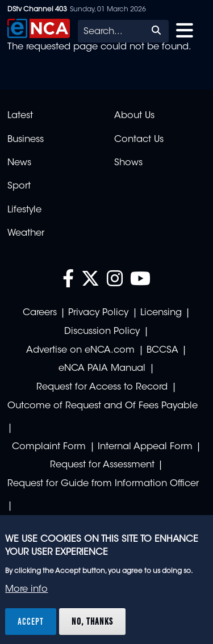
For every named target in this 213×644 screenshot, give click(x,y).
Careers (40, 313)
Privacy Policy (98, 313)
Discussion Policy (102, 332)
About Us (134, 116)
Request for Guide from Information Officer (103, 484)
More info (26, 589)
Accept (31, 621)
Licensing (161, 313)
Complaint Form (49, 447)
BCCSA (162, 350)
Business (26, 140)
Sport (19, 186)
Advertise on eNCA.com (80, 350)
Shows (128, 163)
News (19, 163)
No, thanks (92, 621)
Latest (20, 116)
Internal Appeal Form (145, 447)
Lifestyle (24, 210)
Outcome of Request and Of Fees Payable (103, 406)
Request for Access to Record (102, 387)
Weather (26, 233)
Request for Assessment (102, 465)
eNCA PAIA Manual (102, 369)
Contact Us (139, 140)
